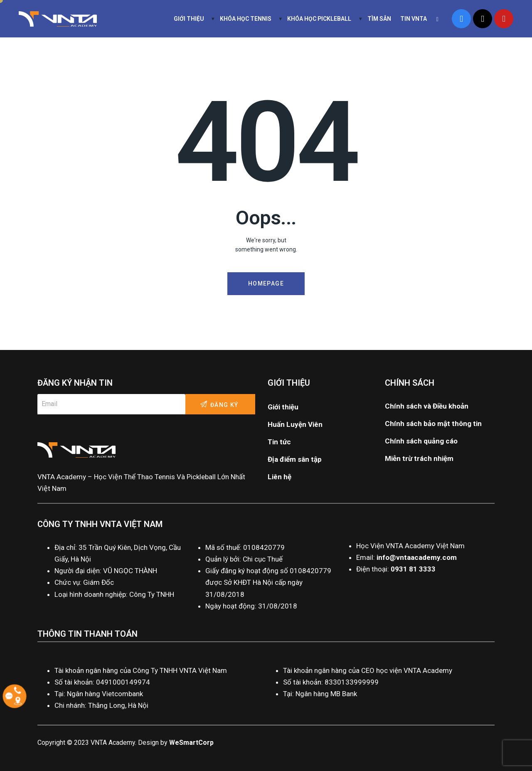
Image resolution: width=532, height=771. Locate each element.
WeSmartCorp (191, 743)
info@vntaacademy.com (417, 557)
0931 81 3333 (413, 569)
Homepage (266, 283)
